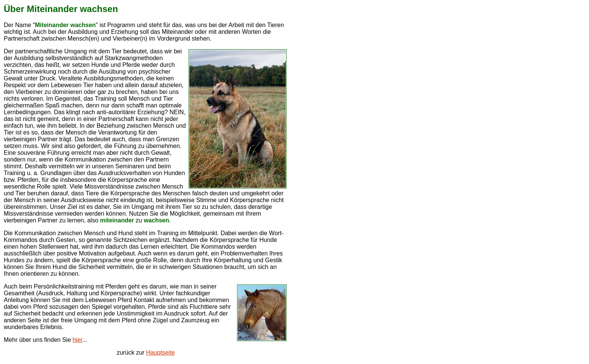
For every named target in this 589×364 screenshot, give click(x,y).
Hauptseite (161, 353)
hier (77, 340)
